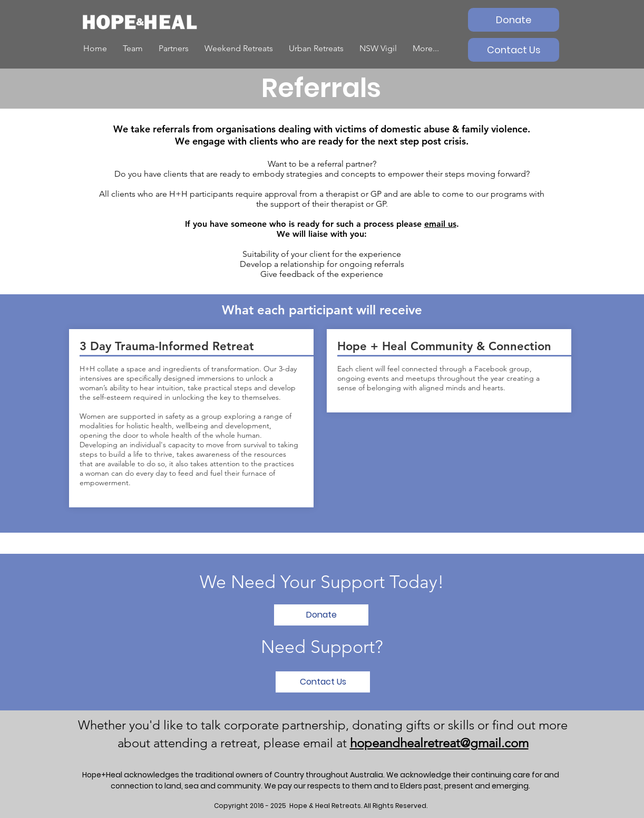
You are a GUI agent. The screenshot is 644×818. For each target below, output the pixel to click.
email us (440, 224)
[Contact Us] (514, 50)
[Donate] (514, 20)
